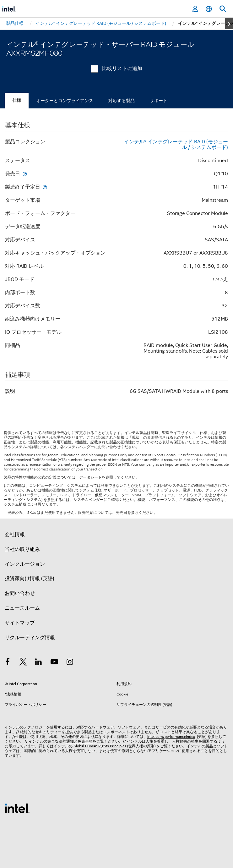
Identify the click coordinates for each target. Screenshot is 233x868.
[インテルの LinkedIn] (39, 663)
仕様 (17, 100)
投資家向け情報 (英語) (30, 579)
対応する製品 (122, 101)
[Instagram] (70, 663)
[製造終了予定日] (45, 187)
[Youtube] (54, 663)
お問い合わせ (20, 593)
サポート (159, 101)
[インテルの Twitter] (23, 663)
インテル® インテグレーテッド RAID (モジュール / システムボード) (176, 145)
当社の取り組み (22, 549)
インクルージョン (25, 564)
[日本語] (209, 9)
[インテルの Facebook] (8, 663)
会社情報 (15, 535)
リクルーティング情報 (30, 638)
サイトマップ (20, 623)
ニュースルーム (22, 608)
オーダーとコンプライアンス (65, 101)
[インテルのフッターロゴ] (17, 808)
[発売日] (25, 174)
